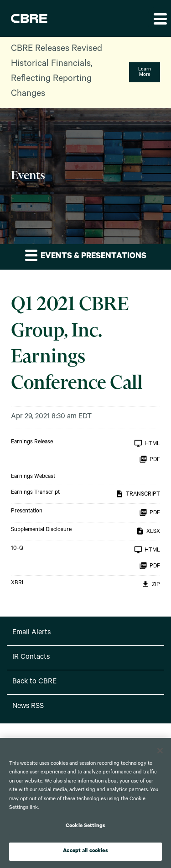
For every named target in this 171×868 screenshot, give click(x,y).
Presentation (27, 512)
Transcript (138, 494)
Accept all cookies (85, 851)
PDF (150, 459)
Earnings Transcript (35, 493)
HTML (147, 443)
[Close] (160, 751)
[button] (160, 19)
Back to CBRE (34, 682)
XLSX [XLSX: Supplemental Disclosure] (148, 531)
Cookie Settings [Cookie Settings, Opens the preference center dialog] (85, 826)
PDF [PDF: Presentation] (150, 512)
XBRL (18, 583)
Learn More (145, 72)
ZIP (151, 584)
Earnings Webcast (33, 477)
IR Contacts (31, 657)
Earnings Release (32, 442)
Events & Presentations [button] (86, 255)
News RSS (28, 707)
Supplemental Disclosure (41, 530)
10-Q (17, 549)
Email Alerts (31, 633)
